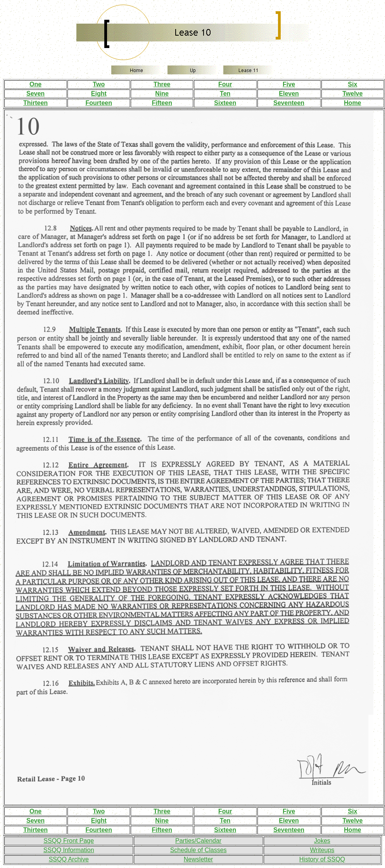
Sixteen (225, 103)
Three (162, 84)
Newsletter (199, 859)
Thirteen (35, 103)
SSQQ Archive (69, 859)
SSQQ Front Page (69, 841)
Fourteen (99, 103)
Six (352, 84)
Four (225, 84)
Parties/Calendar (198, 841)
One (35, 84)
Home (352, 103)
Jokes (322, 841)
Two (99, 84)
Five (289, 84)
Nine (162, 94)
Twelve (352, 94)
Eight (99, 94)
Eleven (289, 94)
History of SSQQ (322, 859)
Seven (35, 94)
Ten (225, 94)
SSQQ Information (69, 850)
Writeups (322, 850)
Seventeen (289, 103)
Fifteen (162, 103)
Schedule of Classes (199, 850)
